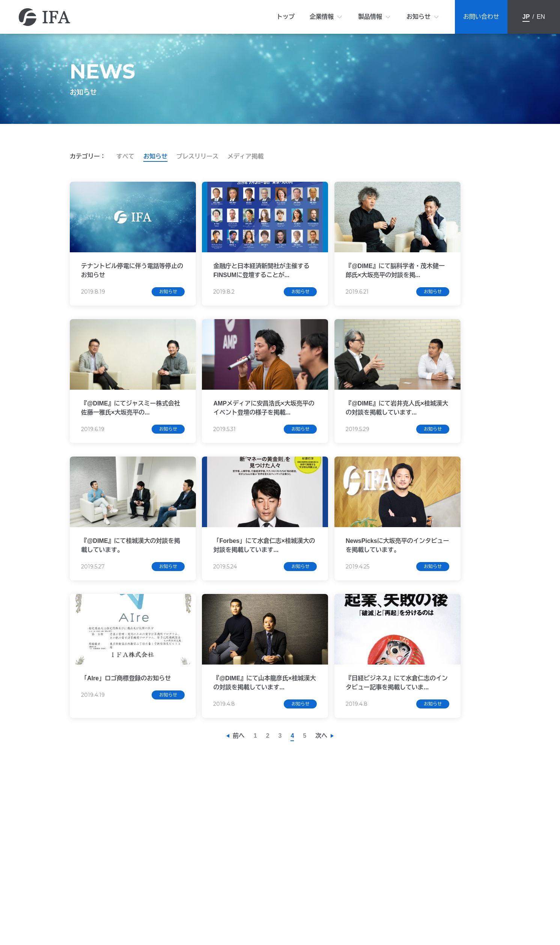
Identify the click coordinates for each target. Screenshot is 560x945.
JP (526, 17)
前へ (239, 757)
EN (541, 17)
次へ (321, 757)
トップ (286, 17)
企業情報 (322, 17)
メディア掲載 (245, 156)
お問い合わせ (481, 17)
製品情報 (370, 17)
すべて (125, 156)
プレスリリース (197, 156)
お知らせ (418, 17)
